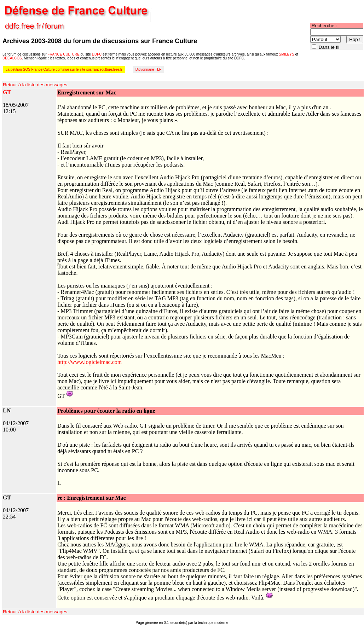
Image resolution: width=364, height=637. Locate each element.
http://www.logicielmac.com (89, 362)
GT (7, 92)
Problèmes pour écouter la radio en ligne (106, 411)
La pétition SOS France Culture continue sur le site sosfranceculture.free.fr (64, 70)
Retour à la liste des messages (35, 85)
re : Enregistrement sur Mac (91, 498)
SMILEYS (286, 54)
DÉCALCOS (12, 58)
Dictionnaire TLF (148, 70)
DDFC (97, 54)
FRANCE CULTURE (63, 54)
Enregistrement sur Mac (87, 92)
